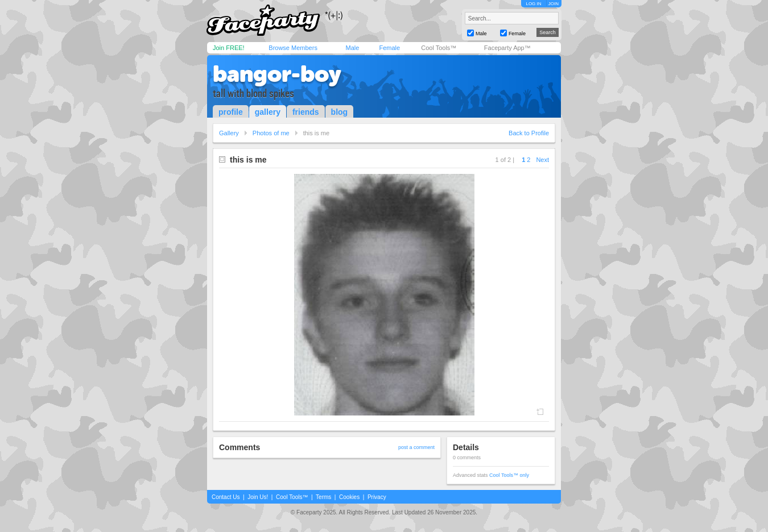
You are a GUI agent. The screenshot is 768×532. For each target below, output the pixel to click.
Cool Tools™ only (509, 475)
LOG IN (533, 4)
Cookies (349, 497)
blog (340, 112)
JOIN (554, 4)
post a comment (416, 447)
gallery (268, 112)
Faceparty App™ (507, 48)
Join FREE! (229, 48)
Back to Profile (529, 133)
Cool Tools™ (439, 48)
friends (306, 112)
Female (389, 48)
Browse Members (293, 48)
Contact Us (226, 497)
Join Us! (258, 497)
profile (231, 112)
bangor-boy (277, 74)
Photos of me (271, 133)
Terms (323, 497)
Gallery (229, 133)
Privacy (377, 497)
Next (542, 160)
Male (352, 48)
